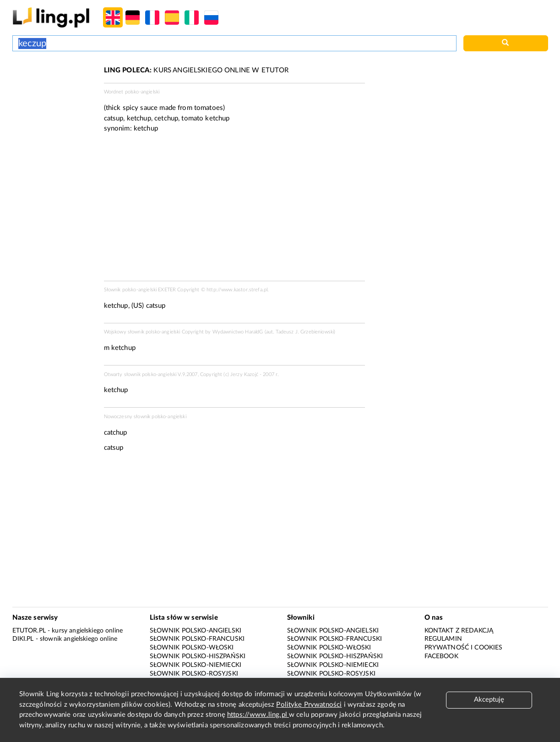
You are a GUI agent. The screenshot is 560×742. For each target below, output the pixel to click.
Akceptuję (489, 700)
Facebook (441, 656)
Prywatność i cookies (464, 648)
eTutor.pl (29, 631)
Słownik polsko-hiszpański (198, 656)
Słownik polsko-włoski (192, 648)
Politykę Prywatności (309, 705)
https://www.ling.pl (258, 715)
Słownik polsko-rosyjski (194, 674)
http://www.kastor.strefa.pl (237, 290)
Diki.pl (23, 639)
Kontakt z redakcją (459, 631)
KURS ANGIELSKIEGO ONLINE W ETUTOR (196, 70)
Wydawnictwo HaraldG (238, 332)
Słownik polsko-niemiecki (196, 665)
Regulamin (443, 639)
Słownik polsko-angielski (196, 631)
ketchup (146, 128)
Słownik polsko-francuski (197, 639)
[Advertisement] (54, 100)
